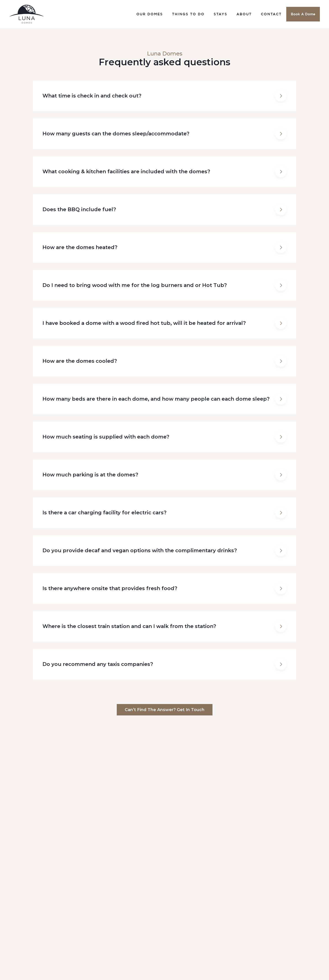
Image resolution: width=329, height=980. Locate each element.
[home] (27, 14)
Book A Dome (303, 14)
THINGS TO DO (188, 14)
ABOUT (244, 14)
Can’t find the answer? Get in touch (165, 710)
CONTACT (271, 14)
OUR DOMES (150, 14)
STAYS (220, 14)
